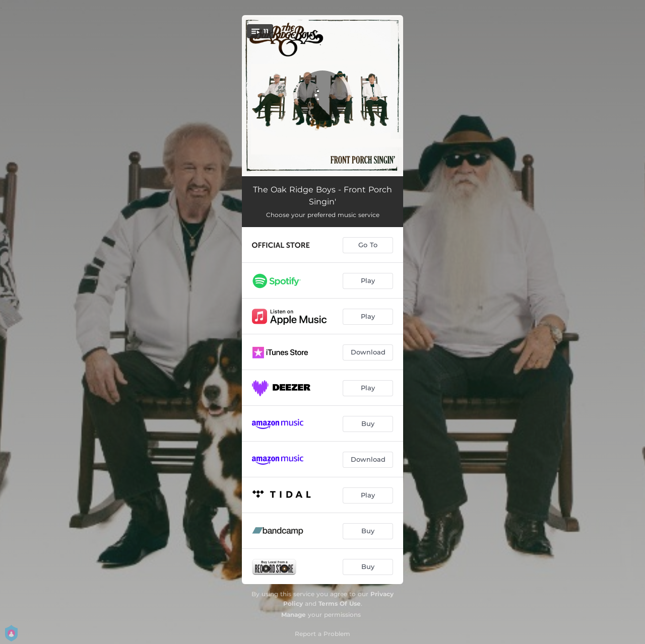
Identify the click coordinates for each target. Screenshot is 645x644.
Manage (294, 615)
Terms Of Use (340, 603)
